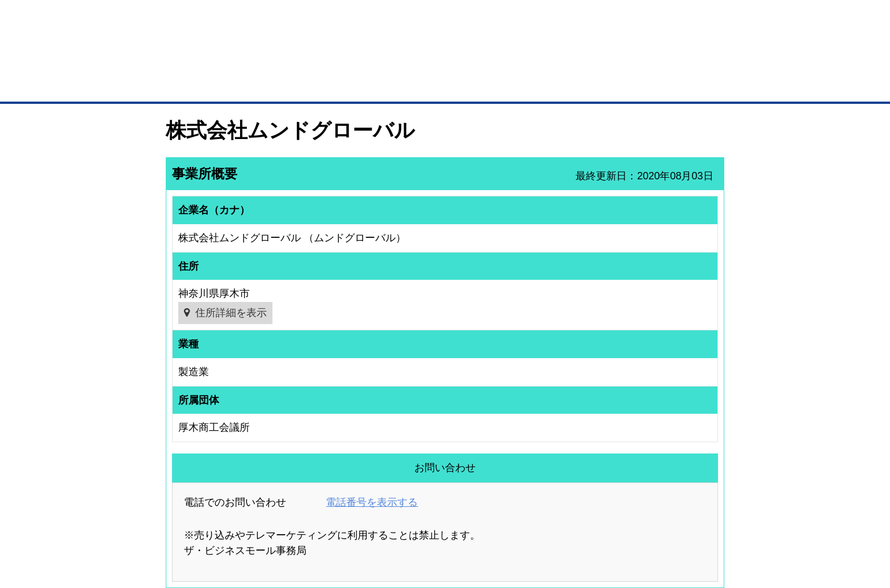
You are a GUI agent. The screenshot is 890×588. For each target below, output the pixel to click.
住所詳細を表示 (231, 313)
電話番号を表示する (372, 502)
